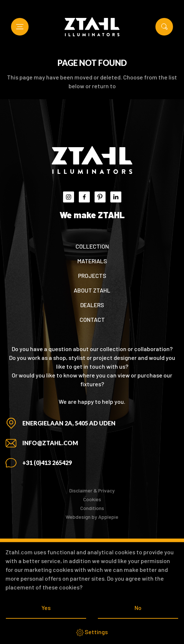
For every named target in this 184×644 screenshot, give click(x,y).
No (138, 608)
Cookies (92, 499)
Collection (92, 246)
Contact (92, 319)
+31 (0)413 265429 (47, 463)
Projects (92, 276)
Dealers (92, 305)
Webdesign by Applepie (92, 517)
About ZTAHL (92, 290)
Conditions (92, 508)
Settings (92, 632)
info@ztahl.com (50, 443)
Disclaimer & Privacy (92, 490)
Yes (46, 608)
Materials (92, 261)
